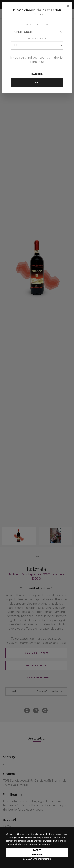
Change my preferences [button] (37, 859)
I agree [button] (37, 850)
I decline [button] (37, 855)
